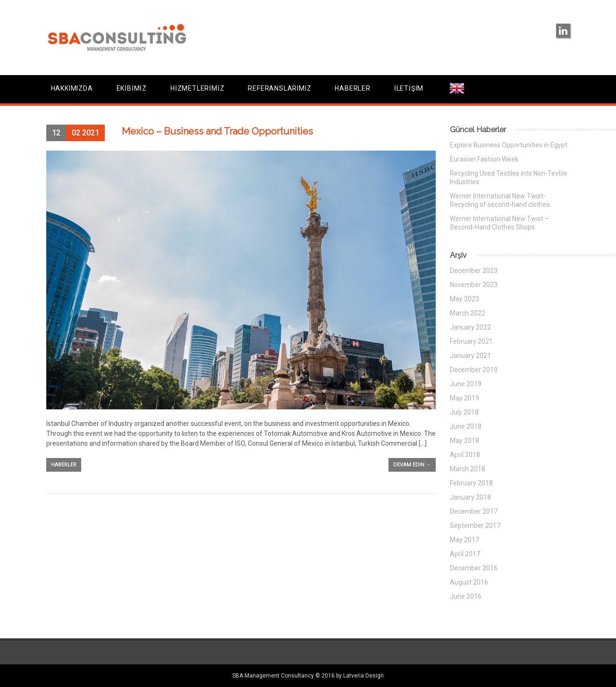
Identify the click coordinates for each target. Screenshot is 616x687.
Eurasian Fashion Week (484, 159)
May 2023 (464, 299)
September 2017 (475, 526)
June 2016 (466, 596)
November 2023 (474, 285)
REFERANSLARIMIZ (279, 88)
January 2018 (470, 497)
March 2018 (468, 469)
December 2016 (474, 568)
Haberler (64, 465)
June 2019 (466, 384)
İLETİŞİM (409, 88)
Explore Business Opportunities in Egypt (509, 145)
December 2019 (474, 370)
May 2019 (464, 398)
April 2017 (465, 554)
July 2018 (464, 412)
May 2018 (464, 441)
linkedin (563, 31)
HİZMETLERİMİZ (197, 88)
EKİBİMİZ (132, 88)
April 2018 (465, 455)
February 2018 (471, 483)
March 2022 (468, 313)
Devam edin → (412, 465)
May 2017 (464, 540)
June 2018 (466, 426)
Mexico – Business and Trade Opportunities (217, 131)
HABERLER (352, 88)
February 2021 (471, 341)
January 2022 (470, 327)
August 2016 (469, 582)
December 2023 (474, 271)
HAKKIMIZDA (72, 88)
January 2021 (470, 356)
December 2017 (474, 511)
